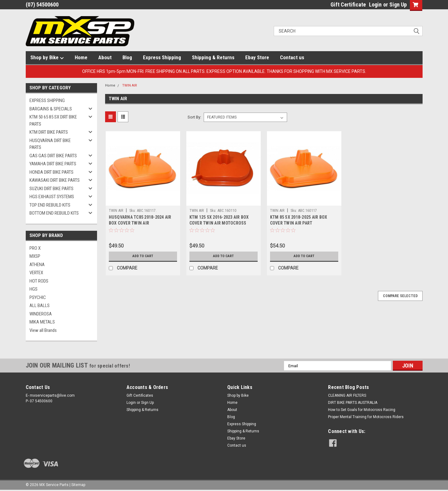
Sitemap (78, 485)
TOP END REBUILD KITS (50, 205)
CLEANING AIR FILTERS (347, 395)
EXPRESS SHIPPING (47, 100)
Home (81, 57)
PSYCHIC (38, 297)
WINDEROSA (41, 314)
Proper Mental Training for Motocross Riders (366, 417)
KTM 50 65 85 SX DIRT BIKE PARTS (53, 121)
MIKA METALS (42, 322)
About (105, 57)
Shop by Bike (47, 58)
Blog (127, 57)
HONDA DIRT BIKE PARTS (51, 172)
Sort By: (194, 117)
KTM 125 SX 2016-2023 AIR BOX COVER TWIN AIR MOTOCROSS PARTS (219, 223)
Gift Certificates (140, 395)
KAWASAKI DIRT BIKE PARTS (55, 180)
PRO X (35, 248)
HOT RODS (39, 281)
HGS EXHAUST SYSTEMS (52, 197)
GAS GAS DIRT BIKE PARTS (53, 156)
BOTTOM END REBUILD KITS (54, 213)
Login (375, 4)
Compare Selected (400, 296)
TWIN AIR (130, 85)
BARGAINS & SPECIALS (51, 109)
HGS (33, 289)
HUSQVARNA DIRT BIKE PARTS (50, 144)
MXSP (35, 256)
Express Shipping (162, 57)
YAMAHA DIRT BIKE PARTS (53, 164)
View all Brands (43, 330)
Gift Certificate (348, 4)
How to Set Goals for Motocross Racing (362, 410)
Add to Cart (143, 256)
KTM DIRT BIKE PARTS (49, 132)
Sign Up (398, 4)
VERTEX (36, 273)
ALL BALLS (40, 306)
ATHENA (37, 265)
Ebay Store (257, 57)
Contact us (292, 57)
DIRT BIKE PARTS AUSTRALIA (353, 403)
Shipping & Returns (213, 57)
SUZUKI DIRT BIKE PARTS (51, 189)
